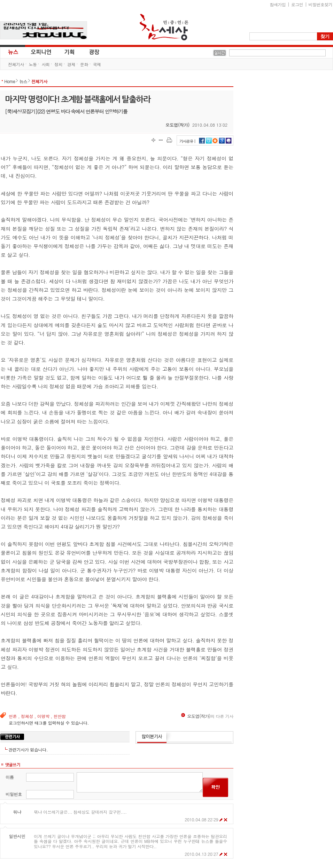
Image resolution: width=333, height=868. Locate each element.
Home (10, 81)
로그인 (297, 4)
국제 (97, 64)
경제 (71, 64)
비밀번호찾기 (320, 4)
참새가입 (278, 4)
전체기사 (16, 64)
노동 (33, 64)
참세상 (164, 27)
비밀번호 (14, 794)
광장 (89, 52)
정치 (58, 64)
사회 (45, 64)
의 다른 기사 (207, 716)
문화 (84, 64)
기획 (70, 52)
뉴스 (13, 52)
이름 (10, 777)
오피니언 (41, 52)
